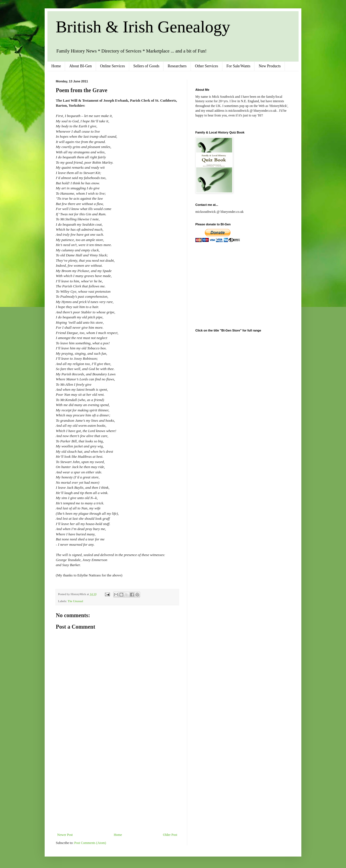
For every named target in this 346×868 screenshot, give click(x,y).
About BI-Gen (81, 66)
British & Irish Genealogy (143, 27)
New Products (270, 66)
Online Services (113, 66)
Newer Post (65, 835)
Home (56, 66)
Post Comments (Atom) (90, 843)
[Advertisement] (117, 791)
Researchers (177, 66)
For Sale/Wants (239, 66)
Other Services (207, 66)
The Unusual (75, 601)
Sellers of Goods (146, 66)
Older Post (170, 835)
